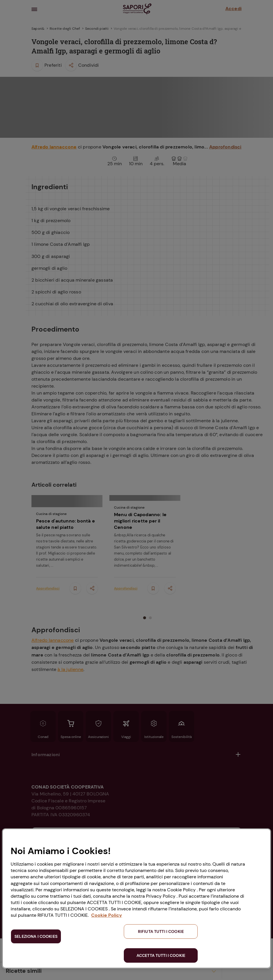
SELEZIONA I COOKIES (36, 936)
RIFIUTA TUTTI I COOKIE (161, 931)
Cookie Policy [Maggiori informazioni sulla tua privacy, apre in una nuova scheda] (107, 915)
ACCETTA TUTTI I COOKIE (161, 955)
